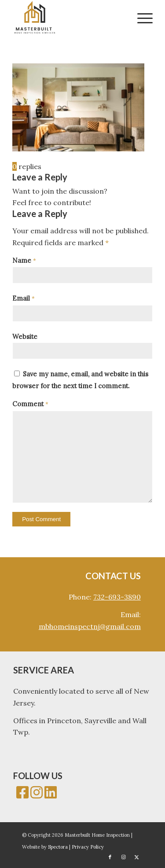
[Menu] (141, 18)
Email (24, 298)
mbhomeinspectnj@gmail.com (90, 626)
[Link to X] (136, 857)
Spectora (59, 847)
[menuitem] (141, 18)
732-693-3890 (117, 597)
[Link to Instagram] (123, 857)
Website (25, 337)
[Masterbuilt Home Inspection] (68, 18)
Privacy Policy (88, 847)
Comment (30, 404)
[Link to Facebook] (110, 857)
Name (24, 260)
